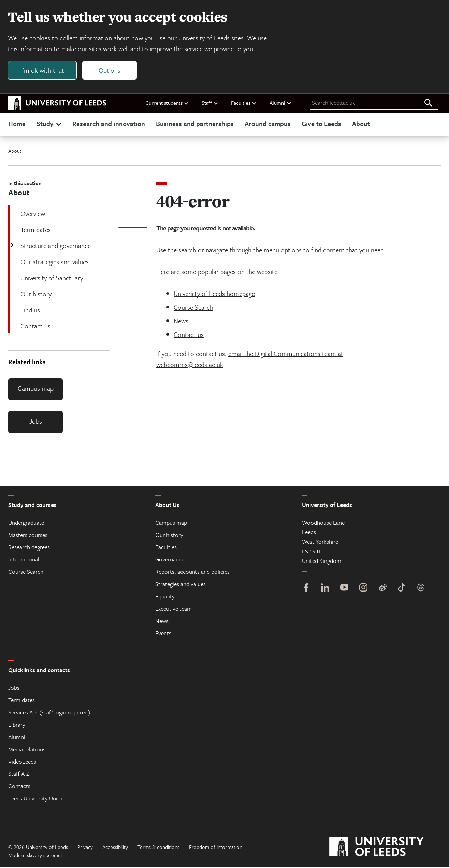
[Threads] (421, 589)
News (181, 321)
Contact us (189, 335)
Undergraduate (26, 523)
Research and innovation (109, 124)
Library (17, 725)
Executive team (173, 609)
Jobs (36, 422)
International (24, 560)
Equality (165, 597)
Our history (169, 535)
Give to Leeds (321, 124)
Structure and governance (55, 246)
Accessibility (115, 848)
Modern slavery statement (37, 856)
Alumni (281, 103)
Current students (167, 103)
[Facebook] (306, 589)
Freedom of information (216, 848)
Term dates (21, 701)
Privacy (85, 848)
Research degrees (29, 548)
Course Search (193, 308)
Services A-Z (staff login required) (49, 713)
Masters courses (28, 535)
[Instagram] (363, 589)
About (361, 124)
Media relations (27, 750)
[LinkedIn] (325, 589)
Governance (170, 560)
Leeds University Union (36, 799)
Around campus (268, 124)
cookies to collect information (71, 38)
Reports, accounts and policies (192, 572)
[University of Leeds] (385, 848)
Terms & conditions (158, 848)
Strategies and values (180, 585)
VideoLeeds (22, 762)
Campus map (36, 389)
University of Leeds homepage (214, 294)
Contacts (19, 787)
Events (163, 634)
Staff (210, 103)
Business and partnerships (195, 124)
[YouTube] (344, 589)
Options (110, 70)
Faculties (244, 103)
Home (17, 124)
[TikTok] (402, 589)
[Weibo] (382, 589)
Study (50, 124)
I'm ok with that (43, 70)
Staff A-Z (19, 774)
